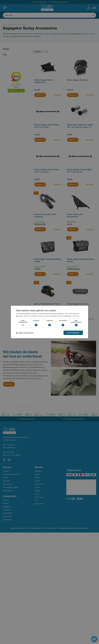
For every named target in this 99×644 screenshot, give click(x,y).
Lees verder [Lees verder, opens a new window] (76, 316)
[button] (25, 333)
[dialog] (49, 322)
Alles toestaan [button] (73, 333)
